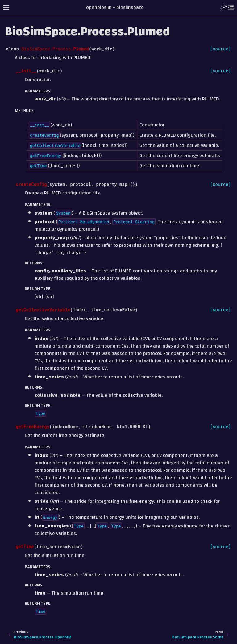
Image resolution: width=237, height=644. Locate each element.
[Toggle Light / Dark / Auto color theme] (223, 7)
